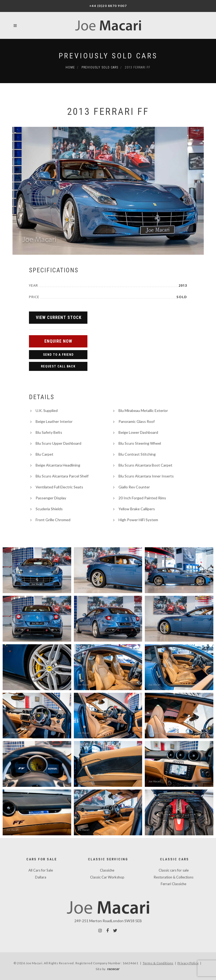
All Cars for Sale (41, 870)
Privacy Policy (188, 963)
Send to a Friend (58, 355)
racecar (113, 969)
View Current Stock (59, 317)
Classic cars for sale (174, 870)
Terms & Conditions (158, 963)
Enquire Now (58, 341)
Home (70, 67)
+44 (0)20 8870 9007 (108, 6)
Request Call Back (58, 366)
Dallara (41, 877)
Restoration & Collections (174, 877)
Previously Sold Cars (108, 56)
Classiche (107, 870)
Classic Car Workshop (107, 877)
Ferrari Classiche (173, 884)
